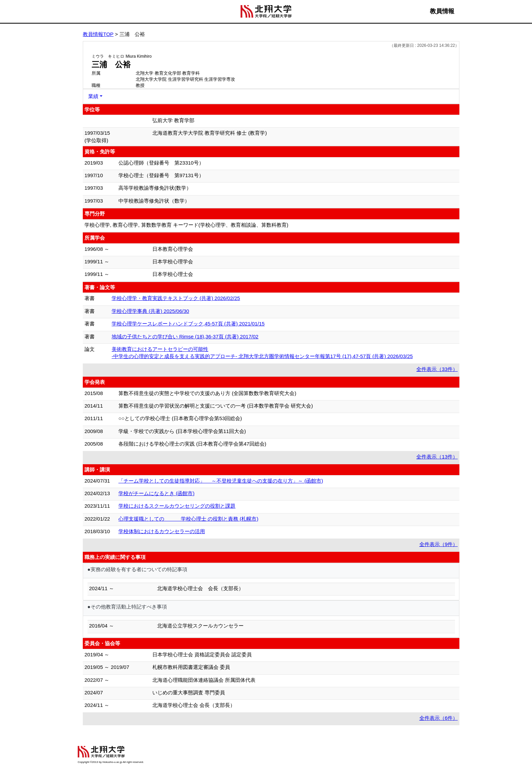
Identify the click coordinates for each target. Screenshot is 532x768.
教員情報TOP (98, 34)
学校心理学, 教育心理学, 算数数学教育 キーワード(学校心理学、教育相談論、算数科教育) (186, 225)
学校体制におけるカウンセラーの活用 (162, 531)
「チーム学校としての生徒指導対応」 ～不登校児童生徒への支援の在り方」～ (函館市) (221, 481)
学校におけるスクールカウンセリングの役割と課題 (177, 506)
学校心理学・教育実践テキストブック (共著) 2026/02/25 (176, 298)
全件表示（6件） (439, 718)
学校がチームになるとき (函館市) (156, 493)
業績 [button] (93, 96)
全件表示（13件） (437, 457)
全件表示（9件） (439, 544)
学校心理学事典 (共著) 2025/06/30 (150, 311)
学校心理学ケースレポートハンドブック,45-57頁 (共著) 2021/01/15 (188, 324)
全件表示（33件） (437, 369)
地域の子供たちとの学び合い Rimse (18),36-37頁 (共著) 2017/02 (185, 336)
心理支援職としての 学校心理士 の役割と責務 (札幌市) (188, 519)
